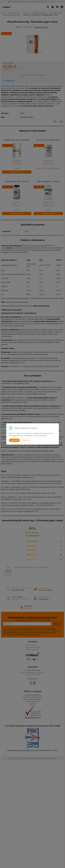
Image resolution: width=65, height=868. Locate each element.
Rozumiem (14, 440)
